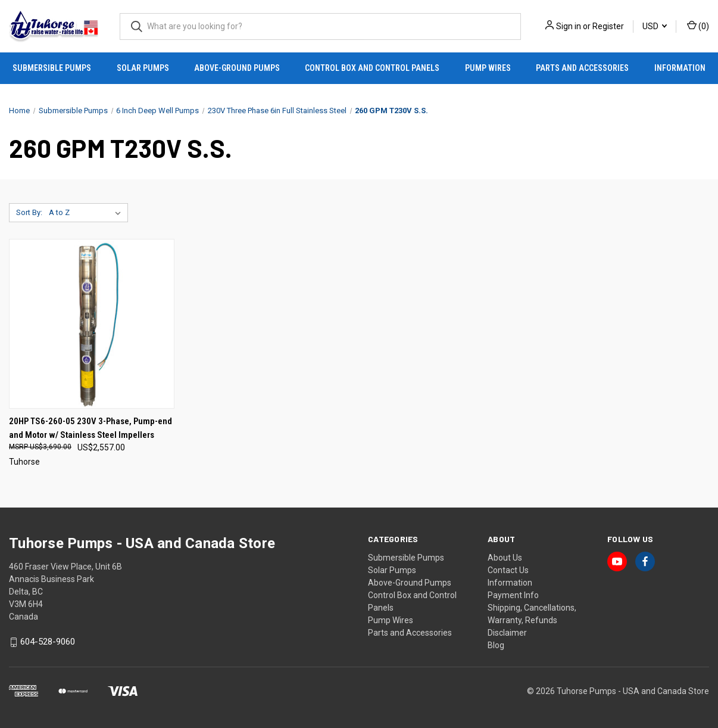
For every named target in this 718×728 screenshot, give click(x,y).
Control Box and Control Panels (372, 68)
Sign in (569, 26)
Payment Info (513, 595)
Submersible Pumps (52, 68)
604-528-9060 (48, 642)
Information (680, 68)
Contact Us (508, 570)
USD (655, 26)
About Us (505, 558)
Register (608, 26)
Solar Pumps (143, 68)
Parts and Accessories (582, 68)
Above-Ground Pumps (237, 68)
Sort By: (29, 212)
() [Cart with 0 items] (698, 26)
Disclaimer (507, 633)
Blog (496, 645)
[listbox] (87, 213)
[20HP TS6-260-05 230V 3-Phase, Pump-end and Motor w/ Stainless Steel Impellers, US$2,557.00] (92, 324)
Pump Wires (488, 68)
